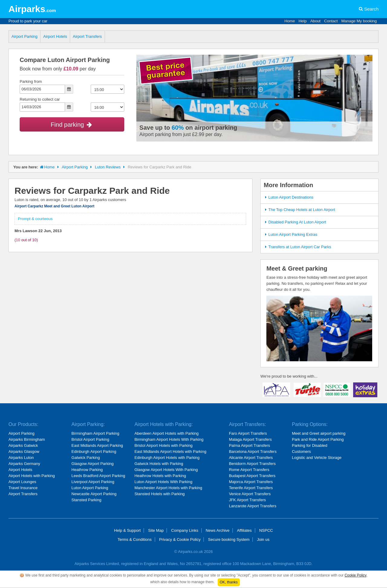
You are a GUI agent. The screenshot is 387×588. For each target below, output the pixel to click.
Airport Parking (24, 36)
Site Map (156, 530)
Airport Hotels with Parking (32, 476)
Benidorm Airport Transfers (252, 464)
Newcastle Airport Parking (94, 494)
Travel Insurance (23, 488)
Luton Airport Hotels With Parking (163, 482)
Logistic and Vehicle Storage (317, 458)
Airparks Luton (21, 458)
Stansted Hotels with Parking (160, 494)
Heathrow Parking (87, 470)
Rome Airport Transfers (249, 470)
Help (302, 21)
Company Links (185, 530)
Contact (331, 21)
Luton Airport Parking (90, 488)
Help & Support (127, 530)
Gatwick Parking (86, 458)
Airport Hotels (55, 36)
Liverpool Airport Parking (93, 482)
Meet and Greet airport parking (319, 433)
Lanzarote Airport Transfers (253, 506)
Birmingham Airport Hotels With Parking (169, 439)
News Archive (218, 530)
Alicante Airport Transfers (251, 458)
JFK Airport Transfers (247, 500)
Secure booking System (229, 539)
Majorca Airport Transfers (251, 482)
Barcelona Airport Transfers (253, 452)
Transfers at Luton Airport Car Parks (297, 247)
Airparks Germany (24, 464)
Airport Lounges (22, 482)
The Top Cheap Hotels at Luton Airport (299, 210)
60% (178, 128)
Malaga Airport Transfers (250, 439)
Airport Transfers (87, 36)
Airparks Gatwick (23, 445)
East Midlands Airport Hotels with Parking (171, 452)
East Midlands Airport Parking (97, 445)
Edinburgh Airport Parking (94, 452)
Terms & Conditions (135, 539)
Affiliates (244, 530)
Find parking (72, 125)
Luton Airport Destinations (288, 197)
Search (371, 9)
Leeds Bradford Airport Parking (98, 476)
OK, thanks (229, 582)
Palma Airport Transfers (249, 445)
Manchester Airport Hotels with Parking (168, 488)
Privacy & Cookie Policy (180, 539)
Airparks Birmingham (27, 439)
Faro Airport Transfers (248, 433)
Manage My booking (359, 21)
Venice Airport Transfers (250, 494)
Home (290, 21)
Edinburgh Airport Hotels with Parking (167, 458)
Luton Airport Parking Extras (290, 234)
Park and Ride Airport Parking (318, 439)
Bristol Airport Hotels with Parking (164, 445)
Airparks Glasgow (24, 452)
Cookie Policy (356, 575)
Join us (263, 539)
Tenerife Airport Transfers (251, 488)
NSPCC (266, 530)
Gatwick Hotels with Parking (159, 464)
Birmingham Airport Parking (95, 433)
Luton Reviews (108, 167)
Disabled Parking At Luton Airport (295, 222)
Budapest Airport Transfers (252, 476)
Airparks (32, 9)
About (315, 21)
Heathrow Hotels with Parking (160, 476)
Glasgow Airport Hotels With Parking (166, 470)
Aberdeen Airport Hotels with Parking (167, 433)
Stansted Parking (86, 500)
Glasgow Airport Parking (92, 464)
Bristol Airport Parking (90, 439)
